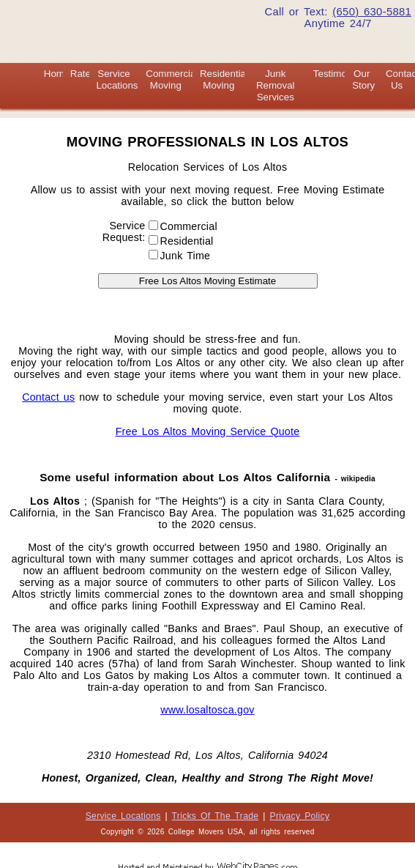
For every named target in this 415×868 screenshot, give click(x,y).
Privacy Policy (300, 816)
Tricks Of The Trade (216, 816)
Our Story (363, 79)
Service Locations (117, 79)
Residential (183, 241)
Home (57, 74)
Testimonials (340, 74)
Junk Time (180, 256)
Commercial (185, 226)
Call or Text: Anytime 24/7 (338, 18)
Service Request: (124, 231)
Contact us (48, 397)
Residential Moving (224, 79)
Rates (83, 74)
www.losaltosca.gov (207, 710)
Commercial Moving (172, 79)
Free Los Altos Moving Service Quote (208, 431)
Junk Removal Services (276, 85)
